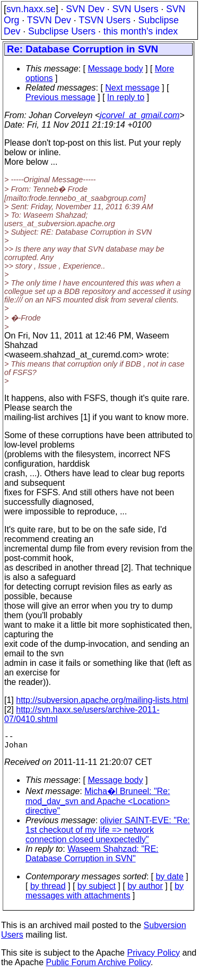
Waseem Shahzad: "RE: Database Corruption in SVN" (92, 858)
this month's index (141, 31)
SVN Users (135, 9)
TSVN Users (105, 20)
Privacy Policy (153, 957)
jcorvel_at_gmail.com (140, 115)
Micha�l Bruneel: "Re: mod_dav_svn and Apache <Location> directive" (98, 805)
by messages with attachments (105, 895)
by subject (97, 890)
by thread (48, 890)
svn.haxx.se (31, 9)
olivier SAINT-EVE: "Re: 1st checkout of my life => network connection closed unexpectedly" (108, 834)
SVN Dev (85, 9)
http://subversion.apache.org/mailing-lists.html (102, 700)
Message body (115, 69)
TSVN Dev (49, 20)
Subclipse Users (62, 31)
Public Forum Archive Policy (98, 966)
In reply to (126, 97)
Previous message (60, 97)
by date (169, 881)
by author (145, 890)
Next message (132, 88)
